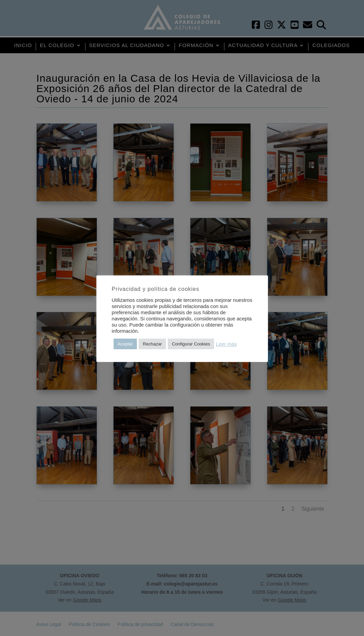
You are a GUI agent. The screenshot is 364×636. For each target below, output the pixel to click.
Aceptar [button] (125, 344)
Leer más (226, 344)
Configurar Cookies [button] (191, 344)
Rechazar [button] (152, 344)
